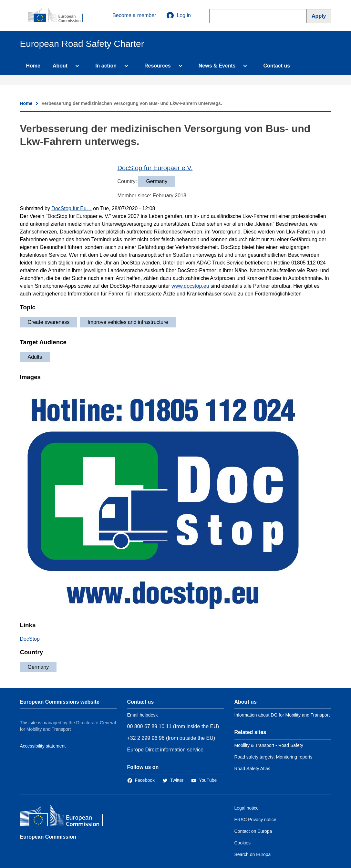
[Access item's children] (76, 66)
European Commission (48, 837)
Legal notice (247, 808)
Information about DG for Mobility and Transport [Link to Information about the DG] (282, 715)
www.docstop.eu (190, 286)
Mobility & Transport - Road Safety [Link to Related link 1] (269, 745)
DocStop (30, 639)
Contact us (277, 66)
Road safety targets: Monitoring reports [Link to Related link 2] (274, 757)
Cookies (243, 843)
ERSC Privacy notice (255, 820)
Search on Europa (253, 854)
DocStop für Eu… (72, 208)
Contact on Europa (253, 831)
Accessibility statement (43, 746)
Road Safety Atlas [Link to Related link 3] (252, 769)
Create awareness (49, 322)
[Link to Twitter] (173, 780)
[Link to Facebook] (141, 780)
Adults (35, 357)
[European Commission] (59, 15)
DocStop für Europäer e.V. (155, 168)
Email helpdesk (143, 715)
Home (33, 66)
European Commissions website (60, 702)
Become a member (134, 15)
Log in (179, 15)
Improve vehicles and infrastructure (128, 322)
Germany (38, 667)
